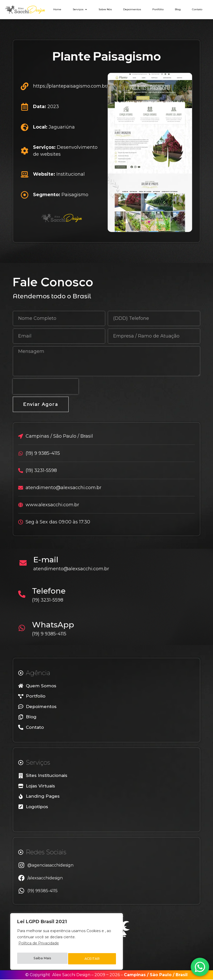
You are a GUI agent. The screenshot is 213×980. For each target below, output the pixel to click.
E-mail (48, 560)
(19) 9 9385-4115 (51, 634)
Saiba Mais (42, 959)
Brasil (182, 975)
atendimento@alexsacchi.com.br (73, 569)
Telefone (51, 591)
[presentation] (46, 386)
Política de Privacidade (39, 946)
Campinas (135, 975)
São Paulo (161, 975)
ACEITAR (92, 959)
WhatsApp (55, 625)
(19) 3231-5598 (49, 600)
